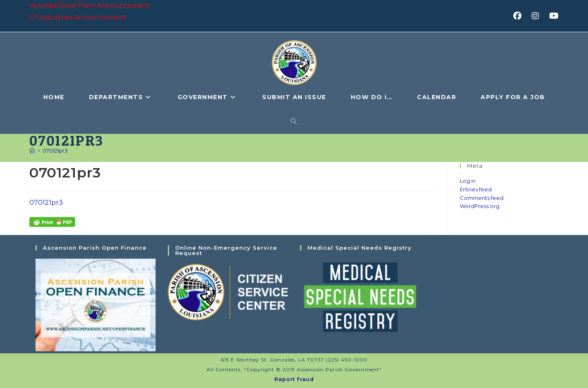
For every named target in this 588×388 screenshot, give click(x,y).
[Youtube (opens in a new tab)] (553, 16)
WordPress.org (480, 206)
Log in (468, 181)
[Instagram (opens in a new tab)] (538, 16)
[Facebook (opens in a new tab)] (520, 16)
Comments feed (482, 198)
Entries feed (476, 189)
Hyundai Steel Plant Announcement (90, 6)
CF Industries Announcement (78, 17)
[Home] (32, 151)
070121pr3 (55, 151)
